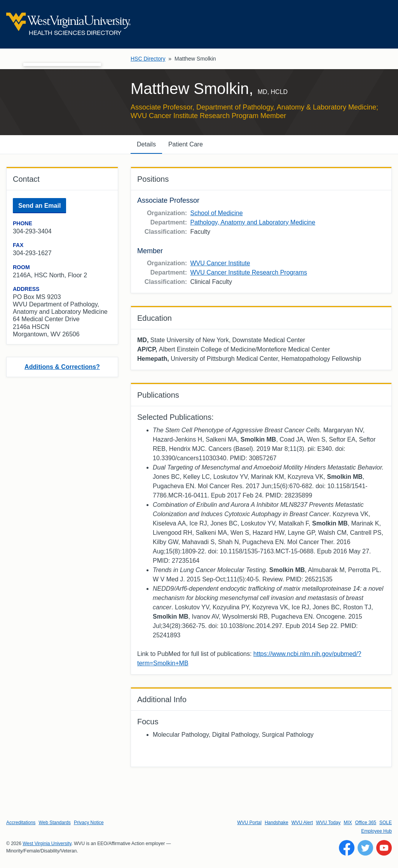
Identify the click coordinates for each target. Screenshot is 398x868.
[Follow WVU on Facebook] (347, 848)
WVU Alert (302, 823)
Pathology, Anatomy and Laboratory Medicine (253, 222)
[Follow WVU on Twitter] (365, 848)
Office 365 (366, 823)
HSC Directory (148, 59)
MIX (348, 823)
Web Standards (55, 823)
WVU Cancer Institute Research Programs (249, 272)
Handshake (277, 823)
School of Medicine (216, 213)
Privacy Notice (89, 823)
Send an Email (39, 206)
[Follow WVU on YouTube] (384, 848)
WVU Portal (249, 823)
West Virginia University (47, 844)
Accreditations (21, 823)
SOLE (386, 823)
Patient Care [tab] (186, 144)
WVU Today (328, 823)
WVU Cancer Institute (220, 263)
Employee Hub (376, 831)
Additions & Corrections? (62, 367)
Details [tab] (146, 144)
